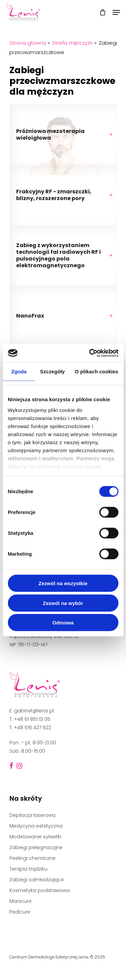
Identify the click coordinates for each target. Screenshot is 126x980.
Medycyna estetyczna (36, 826)
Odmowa (63, 623)
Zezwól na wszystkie (63, 583)
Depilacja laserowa (32, 815)
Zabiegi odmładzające (37, 880)
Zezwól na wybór (63, 603)
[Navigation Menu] (116, 12)
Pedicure (20, 912)
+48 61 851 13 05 (32, 719)
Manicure (20, 901)
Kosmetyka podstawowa (39, 890)
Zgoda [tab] (19, 371)
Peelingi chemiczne (32, 858)
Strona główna (28, 43)
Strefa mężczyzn (72, 43)
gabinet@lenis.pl (34, 711)
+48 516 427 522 (33, 728)
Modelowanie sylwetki (35, 837)
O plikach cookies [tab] (97, 371)
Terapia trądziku (28, 869)
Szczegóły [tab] (52, 371)
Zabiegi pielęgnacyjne (36, 847)
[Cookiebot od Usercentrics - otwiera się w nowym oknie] (90, 353)
